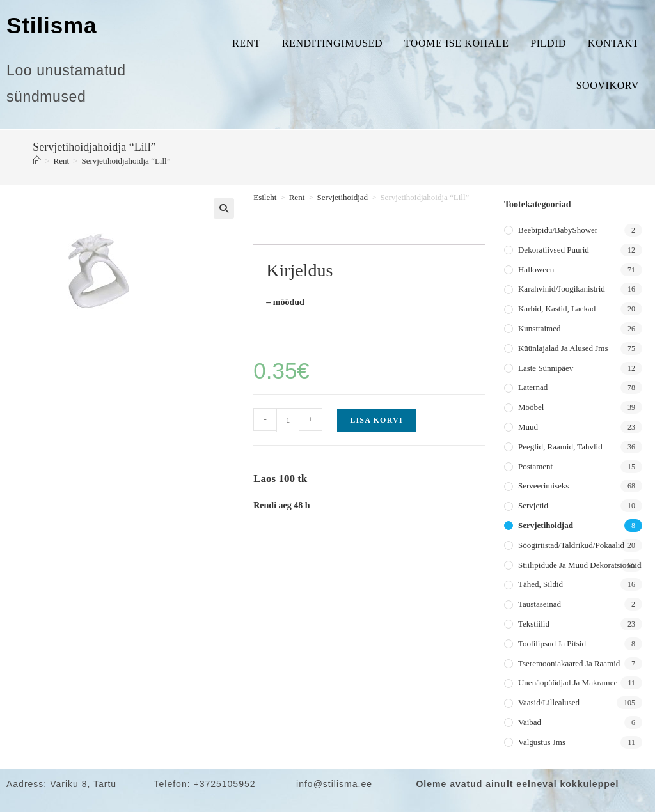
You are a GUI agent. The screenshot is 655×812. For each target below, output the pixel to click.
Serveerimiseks (543, 486)
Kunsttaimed (539, 328)
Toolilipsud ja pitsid (552, 644)
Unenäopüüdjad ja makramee (568, 683)
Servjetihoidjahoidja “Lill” (126, 161)
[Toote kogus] (288, 420)
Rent (246, 43)
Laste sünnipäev (546, 368)
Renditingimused (332, 43)
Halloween (536, 269)
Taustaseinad (540, 604)
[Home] (37, 161)
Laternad (533, 387)
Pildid (548, 43)
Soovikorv (608, 85)
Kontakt (613, 43)
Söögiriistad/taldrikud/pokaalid (571, 545)
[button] (224, 208)
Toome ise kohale (457, 43)
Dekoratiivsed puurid (554, 250)
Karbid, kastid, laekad (557, 308)
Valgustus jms (542, 742)
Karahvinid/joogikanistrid (562, 289)
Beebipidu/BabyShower (558, 230)
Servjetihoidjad (343, 197)
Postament (535, 466)
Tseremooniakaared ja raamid (569, 663)
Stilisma (51, 25)
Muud (528, 427)
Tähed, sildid (541, 584)
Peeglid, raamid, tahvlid (560, 447)
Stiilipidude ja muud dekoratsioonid (580, 565)
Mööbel (531, 407)
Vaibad (530, 722)
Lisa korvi (376, 420)
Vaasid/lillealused (549, 702)
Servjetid (533, 505)
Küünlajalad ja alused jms (563, 348)
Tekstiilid (534, 624)
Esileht (265, 197)
